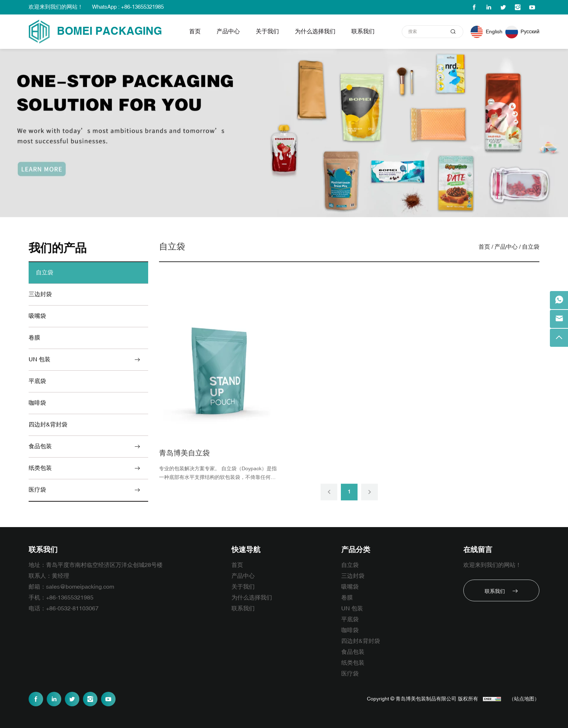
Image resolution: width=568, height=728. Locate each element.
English (494, 32)
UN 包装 (39, 359)
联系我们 (363, 31)
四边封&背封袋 (48, 425)
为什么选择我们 (315, 31)
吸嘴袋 (37, 316)
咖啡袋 (37, 403)
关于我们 (267, 31)
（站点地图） (524, 699)
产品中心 (228, 31)
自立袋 (45, 273)
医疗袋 (37, 490)
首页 (195, 31)
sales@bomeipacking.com (80, 587)
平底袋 (37, 381)
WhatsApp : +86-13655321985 (128, 7)
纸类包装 (40, 468)
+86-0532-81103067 (72, 609)
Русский (530, 32)
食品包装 (40, 446)
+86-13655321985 (70, 598)
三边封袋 (40, 294)
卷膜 (34, 338)
